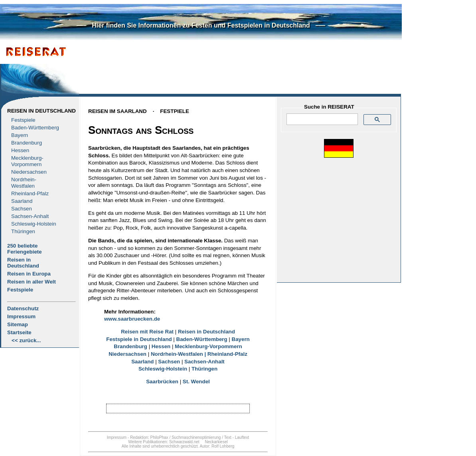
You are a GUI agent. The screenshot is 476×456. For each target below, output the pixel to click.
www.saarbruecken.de (132, 319)
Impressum (21, 316)
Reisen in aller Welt (32, 282)
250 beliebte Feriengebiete (25, 249)
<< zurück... (26, 340)
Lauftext (242, 437)
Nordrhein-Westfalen (24, 183)
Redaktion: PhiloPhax (149, 437)
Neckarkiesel (216, 442)
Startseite (19, 332)
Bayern (20, 135)
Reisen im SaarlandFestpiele (139, 111)
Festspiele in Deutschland (139, 339)
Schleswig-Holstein (34, 224)
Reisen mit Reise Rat (147, 332)
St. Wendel (196, 382)
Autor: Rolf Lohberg (217, 446)
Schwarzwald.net (184, 442)
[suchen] (321, 119)
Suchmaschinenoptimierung (196, 437)
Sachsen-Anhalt (30, 216)
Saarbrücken (162, 382)
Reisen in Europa (29, 274)
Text (228, 437)
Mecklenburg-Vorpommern (208, 346)
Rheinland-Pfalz (30, 193)
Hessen (20, 150)
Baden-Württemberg (35, 128)
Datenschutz (23, 308)
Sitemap (18, 324)
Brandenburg (27, 143)
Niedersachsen (29, 172)
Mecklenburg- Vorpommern (27, 161)
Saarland (22, 201)
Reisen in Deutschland (41, 111)
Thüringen (23, 231)
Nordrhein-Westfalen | (179, 354)
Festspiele (23, 120)
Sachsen (22, 209)
